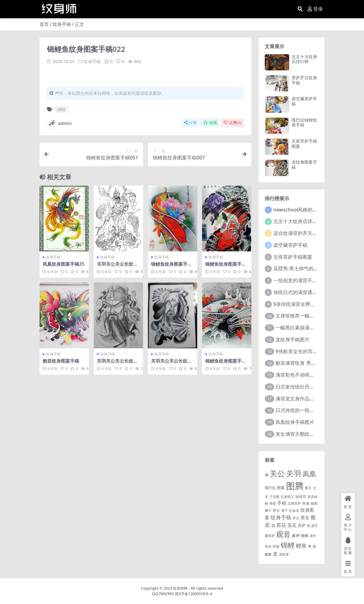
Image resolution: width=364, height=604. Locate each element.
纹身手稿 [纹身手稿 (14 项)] (281, 517)
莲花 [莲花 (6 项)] (292, 525)
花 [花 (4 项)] (273, 525)
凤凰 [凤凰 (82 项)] (309, 474)
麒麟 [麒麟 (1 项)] (268, 554)
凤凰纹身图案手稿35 (63, 264)
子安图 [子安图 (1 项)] (274, 497)
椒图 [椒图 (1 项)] (314, 503)
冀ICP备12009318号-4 (193, 594)
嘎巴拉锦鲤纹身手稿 (304, 123)
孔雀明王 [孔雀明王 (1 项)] (287, 497)
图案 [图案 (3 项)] (281, 488)
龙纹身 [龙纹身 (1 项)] (284, 554)
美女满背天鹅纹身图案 (300, 434)
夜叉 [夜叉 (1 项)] (308, 488)
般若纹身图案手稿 (61, 361)
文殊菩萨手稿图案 (304, 144)
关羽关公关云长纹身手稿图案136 (117, 267)
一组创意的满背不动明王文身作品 (310, 280)
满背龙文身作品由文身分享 (305, 399)
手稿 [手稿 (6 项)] (282, 503)
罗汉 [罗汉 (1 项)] (296, 518)
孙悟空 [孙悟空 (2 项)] (301, 496)
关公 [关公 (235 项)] (277, 473)
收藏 (210, 123)
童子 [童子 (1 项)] (285, 510)
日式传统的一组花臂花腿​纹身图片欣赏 (317, 410)
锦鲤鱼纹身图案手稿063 (226, 364)
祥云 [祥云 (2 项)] (276, 510)
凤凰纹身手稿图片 (295, 422)
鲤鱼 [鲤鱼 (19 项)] (301, 545)
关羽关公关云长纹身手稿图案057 (117, 364)
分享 (190, 123)
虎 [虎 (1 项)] (308, 526)
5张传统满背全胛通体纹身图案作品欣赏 (316, 304)
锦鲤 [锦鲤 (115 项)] (288, 545)
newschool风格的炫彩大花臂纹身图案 (315, 210)
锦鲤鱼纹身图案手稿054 (226, 267)
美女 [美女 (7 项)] (305, 517)
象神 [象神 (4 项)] (296, 535)
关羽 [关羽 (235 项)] (294, 473)
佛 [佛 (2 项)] (267, 475)
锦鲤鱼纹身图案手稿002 (171, 267)
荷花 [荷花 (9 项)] (281, 525)
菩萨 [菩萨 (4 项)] (302, 525)
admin (59, 123)
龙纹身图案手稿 (304, 165)
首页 (44, 24)
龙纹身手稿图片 (292, 339)
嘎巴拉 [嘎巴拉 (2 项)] (270, 488)
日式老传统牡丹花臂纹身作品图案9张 (316, 387)
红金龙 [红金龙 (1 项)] (294, 510)
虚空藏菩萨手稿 (304, 101)
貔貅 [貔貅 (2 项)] (305, 535)
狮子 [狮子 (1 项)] (268, 510)
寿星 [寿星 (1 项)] (273, 503)
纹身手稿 (62, 24)
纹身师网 (180, 588)
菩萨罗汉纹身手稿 (304, 80)
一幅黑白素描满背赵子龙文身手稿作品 (317, 328)
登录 (315, 9)
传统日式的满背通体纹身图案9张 (309, 292)
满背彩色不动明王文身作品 (305, 375)
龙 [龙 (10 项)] (275, 554)
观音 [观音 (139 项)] (283, 534)
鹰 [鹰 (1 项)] (310, 546)
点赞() (233, 123)
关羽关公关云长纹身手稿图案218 (171, 364)
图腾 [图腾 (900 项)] (295, 486)
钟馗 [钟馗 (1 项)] (276, 546)
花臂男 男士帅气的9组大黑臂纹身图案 (314, 268)
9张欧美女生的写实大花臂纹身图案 (313, 351)
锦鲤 (61, 109)
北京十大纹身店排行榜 (304, 59)
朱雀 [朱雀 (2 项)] (306, 503)
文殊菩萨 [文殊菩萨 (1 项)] (294, 503)
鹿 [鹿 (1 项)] (314, 546)
